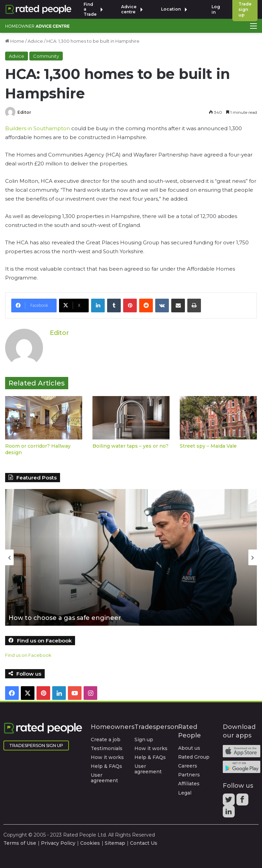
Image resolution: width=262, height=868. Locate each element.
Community (46, 56)
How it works (107, 757)
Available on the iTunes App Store (242, 751)
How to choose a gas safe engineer (65, 618)
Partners (189, 775)
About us (189, 748)
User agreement (104, 778)
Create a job (106, 740)
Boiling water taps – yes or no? (130, 446)
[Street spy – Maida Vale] (218, 418)
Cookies (90, 843)
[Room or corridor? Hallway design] (44, 418)
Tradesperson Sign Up (36, 745)
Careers (188, 766)
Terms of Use (20, 843)
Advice (35, 41)
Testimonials (107, 748)
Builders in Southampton (38, 128)
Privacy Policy (58, 843)
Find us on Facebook (28, 655)
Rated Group (194, 757)
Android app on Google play (242, 767)
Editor (24, 112)
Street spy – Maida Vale (208, 446)
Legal (185, 792)
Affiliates (189, 784)
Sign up (144, 740)
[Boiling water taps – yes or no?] (131, 418)
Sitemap (115, 843)
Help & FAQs (106, 766)
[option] (131, 557)
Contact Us (144, 843)
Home (15, 41)
